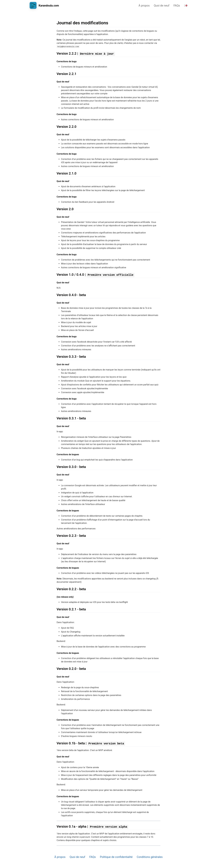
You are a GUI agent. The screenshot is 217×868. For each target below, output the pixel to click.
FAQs (177, 6)
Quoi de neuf (162, 6)
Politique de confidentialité (116, 857)
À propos (144, 6)
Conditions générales (150, 857)
